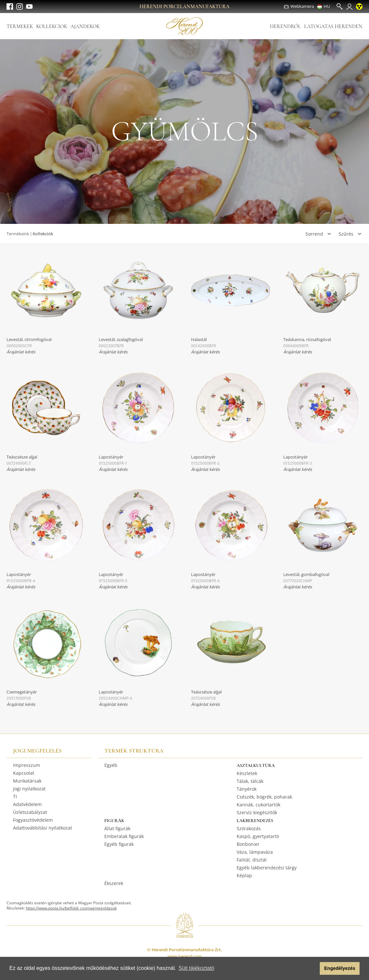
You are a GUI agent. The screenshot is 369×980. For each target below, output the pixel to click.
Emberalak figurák (124, 836)
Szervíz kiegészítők (257, 812)
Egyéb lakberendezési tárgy (267, 868)
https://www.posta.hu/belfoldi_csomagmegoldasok (71, 908)
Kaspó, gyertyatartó (258, 836)
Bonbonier (248, 844)
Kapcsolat (24, 773)
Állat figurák (117, 828)
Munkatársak (27, 781)
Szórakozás (249, 828)
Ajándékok (85, 26)
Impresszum (27, 765)
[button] (313, 969)
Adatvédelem (27, 804)
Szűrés (346, 234)
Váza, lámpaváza (255, 852)
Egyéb (111, 765)
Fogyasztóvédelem (33, 820)
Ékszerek (114, 883)
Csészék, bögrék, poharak (264, 797)
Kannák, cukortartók (258, 805)
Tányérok (247, 789)
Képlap (244, 875)
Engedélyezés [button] (340, 968)
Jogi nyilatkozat (29, 789)
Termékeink (18, 234)
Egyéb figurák (119, 844)
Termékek (20, 26)
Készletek (247, 773)
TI (15, 796)
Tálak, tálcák (250, 781)
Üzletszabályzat (30, 812)
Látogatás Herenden (333, 26)
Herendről (285, 26)
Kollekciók (52, 26)
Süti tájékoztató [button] (196, 968)
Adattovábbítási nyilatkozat (43, 828)
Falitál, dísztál (252, 860)
